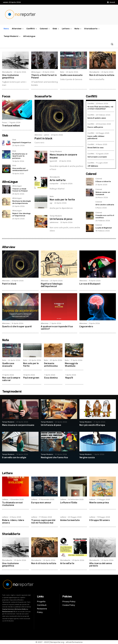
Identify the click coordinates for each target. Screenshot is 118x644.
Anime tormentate (70, 520)
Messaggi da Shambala (71, 365)
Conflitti (91, 104)
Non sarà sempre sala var (11, 379)
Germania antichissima (51, 365)
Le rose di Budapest (90, 284)
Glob (14, 140)
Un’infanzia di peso (61, 219)
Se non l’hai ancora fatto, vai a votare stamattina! (100, 108)
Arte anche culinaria (105, 205)
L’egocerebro (86, 327)
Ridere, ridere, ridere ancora (13, 522)
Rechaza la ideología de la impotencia (22, 202)
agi (51, 203)
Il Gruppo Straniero (100, 520)
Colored (99, 179)
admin (47, 135)
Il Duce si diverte (103, 181)
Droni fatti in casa (95, 147)
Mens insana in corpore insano (18, 425)
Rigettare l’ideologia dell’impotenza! (52, 285)
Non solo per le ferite (62, 200)
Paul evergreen (31, 378)
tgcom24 (53, 161)
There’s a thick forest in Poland (20, 190)
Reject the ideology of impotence (21, 214)
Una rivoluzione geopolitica (10, 76)
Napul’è (69, 378)
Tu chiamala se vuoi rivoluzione (12, 504)
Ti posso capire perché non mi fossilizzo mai (43, 522)
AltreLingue (36, 72)
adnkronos (54, 222)
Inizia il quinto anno (97, 118)
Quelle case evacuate (71, 75)
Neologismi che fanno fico (54, 458)
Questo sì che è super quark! (17, 327)
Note (62, 72)
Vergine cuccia (87, 458)
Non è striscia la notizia (102, 75)
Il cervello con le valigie (14, 458)
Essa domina (51, 378)
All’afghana (93, 166)
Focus (4, 123)
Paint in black (43, 138)
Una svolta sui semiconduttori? (20, 169)
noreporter (54, 184)
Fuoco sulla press (95, 127)
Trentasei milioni (11, 126)
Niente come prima (99, 503)
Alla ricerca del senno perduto (101, 565)
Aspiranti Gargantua (22, 142)
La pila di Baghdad (104, 228)
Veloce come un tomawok (103, 193)
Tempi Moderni (56, 152)
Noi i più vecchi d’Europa (92, 425)
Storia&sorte (7, 72)
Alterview (38, 135)
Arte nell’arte (58, 180)
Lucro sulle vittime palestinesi (96, 137)
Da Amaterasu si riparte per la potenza (20, 156)
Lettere (5, 500)
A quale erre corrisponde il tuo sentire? (57, 328)
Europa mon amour (41, 503)
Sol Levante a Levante (97, 157)
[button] (112, 44)
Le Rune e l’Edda (69, 503)
